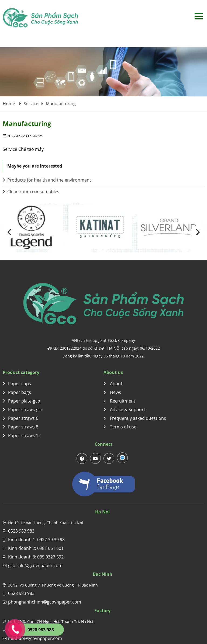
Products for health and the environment (47, 180)
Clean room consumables (31, 192)
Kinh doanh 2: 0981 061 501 (36, 548)
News (112, 392)
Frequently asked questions (135, 418)
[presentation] (9, 232)
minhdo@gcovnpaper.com (35, 638)
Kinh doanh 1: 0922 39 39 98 (36, 540)
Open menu (199, 16)
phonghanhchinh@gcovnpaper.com (45, 602)
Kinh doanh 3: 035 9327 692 (36, 557)
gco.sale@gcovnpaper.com (35, 565)
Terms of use (120, 427)
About (113, 384)
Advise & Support (124, 410)
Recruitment (119, 401)
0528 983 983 (21, 531)
